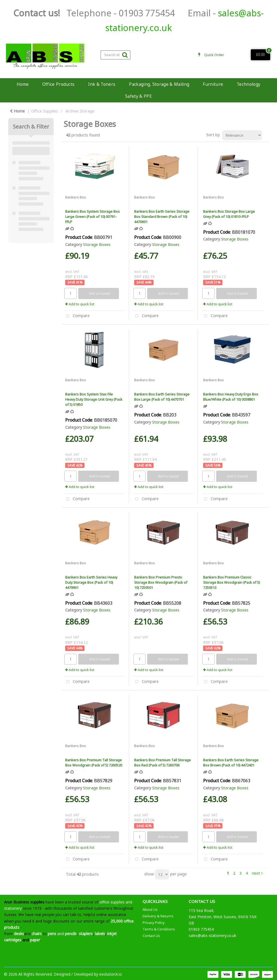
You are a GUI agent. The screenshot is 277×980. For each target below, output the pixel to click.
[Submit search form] (125, 55)
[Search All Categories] (115, 55)
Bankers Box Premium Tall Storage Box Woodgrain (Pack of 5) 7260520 (94, 763)
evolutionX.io (111, 974)
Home (23, 84)
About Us (150, 909)
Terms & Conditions (159, 929)
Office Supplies (45, 111)
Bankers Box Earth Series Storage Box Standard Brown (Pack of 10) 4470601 (162, 217)
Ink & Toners (102, 84)
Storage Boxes (97, 244)
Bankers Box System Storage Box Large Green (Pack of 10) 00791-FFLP (92, 217)
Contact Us (151, 936)
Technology (249, 84)
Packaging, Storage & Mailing (159, 84)
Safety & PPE (138, 96)
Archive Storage (80, 111)
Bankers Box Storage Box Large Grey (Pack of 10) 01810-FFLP (229, 214)
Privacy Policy (154, 923)
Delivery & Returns (158, 916)
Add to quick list (80, 304)
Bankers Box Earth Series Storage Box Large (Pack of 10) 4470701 (162, 397)
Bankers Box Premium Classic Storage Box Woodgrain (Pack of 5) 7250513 (231, 582)
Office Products (58, 84)
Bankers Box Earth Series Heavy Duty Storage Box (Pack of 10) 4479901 (91, 582)
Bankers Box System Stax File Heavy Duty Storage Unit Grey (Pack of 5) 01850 (94, 399)
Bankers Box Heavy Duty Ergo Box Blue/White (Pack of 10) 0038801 (231, 397)
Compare (77, 316)
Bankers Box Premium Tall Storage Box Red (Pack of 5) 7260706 (162, 763)
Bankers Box (76, 197)
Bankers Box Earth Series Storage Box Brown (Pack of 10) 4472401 (231, 763)
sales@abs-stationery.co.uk (212, 935)
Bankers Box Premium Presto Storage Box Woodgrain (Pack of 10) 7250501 (161, 582)
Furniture (213, 84)
